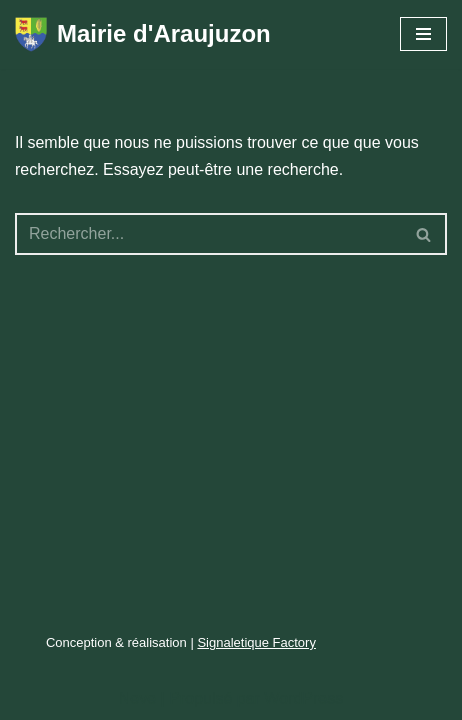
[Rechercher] (208, 234)
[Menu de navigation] (423, 34)
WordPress (303, 698)
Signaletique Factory (256, 642)
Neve (137, 698)
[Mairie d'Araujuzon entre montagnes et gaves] (143, 34)
